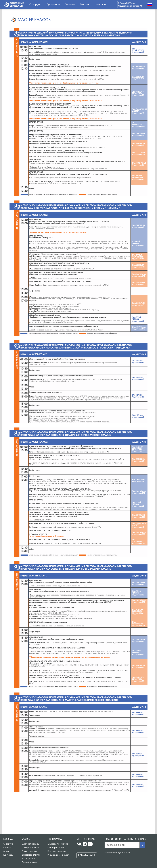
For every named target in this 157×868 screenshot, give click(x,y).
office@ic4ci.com (122, 852)
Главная (8, 839)
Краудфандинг (87, 855)
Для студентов (29, 851)
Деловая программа (58, 844)
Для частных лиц (30, 844)
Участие (70, 5)
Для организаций (31, 847)
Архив (6, 851)
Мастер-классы (56, 847)
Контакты (101, 5)
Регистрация (28, 858)
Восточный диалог (57, 851)
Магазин (85, 5)
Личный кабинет (30, 862)
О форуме (8, 844)
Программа (53, 5)
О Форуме (35, 5)
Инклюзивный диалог (58, 855)
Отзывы (7, 847)
